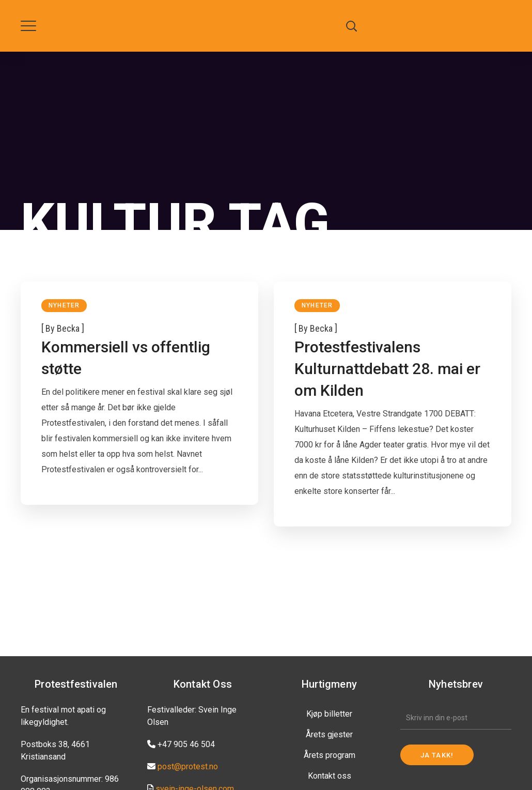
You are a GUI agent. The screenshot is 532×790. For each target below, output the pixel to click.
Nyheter (64, 305)
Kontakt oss (330, 776)
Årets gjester (329, 734)
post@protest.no (188, 766)
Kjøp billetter (329, 714)
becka (68, 328)
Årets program (330, 755)
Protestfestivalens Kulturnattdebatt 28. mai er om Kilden (387, 369)
